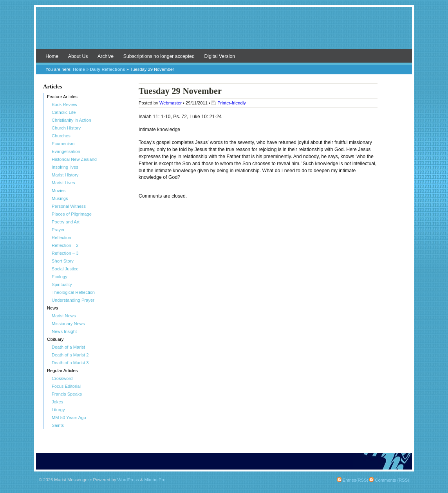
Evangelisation (66, 151)
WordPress (128, 480)
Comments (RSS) (389, 480)
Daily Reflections (107, 69)
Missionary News (68, 324)
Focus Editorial (66, 386)
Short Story (63, 261)
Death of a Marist (68, 347)
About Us (78, 56)
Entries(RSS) (353, 480)
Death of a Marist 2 (70, 355)
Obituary (55, 339)
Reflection (61, 238)
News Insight (64, 331)
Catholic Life (64, 112)
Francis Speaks (67, 394)
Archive (106, 56)
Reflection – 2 (65, 245)
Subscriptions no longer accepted (159, 56)
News (52, 308)
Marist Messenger (224, 32)
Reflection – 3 (65, 253)
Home (52, 56)
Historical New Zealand (74, 159)
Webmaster (171, 103)
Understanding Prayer (73, 300)
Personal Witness (69, 206)
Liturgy (58, 410)
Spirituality (62, 284)
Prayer (58, 230)
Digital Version (219, 56)
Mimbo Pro (155, 480)
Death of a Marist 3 (70, 363)
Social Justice (65, 269)
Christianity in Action (71, 120)
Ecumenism (63, 144)
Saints (58, 425)
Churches (61, 136)
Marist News (64, 316)
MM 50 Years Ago (69, 417)
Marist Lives (63, 183)
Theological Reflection (73, 292)
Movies (59, 191)
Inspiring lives (65, 167)
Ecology (60, 277)
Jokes (57, 402)
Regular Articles (62, 371)
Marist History (65, 175)
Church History (66, 128)
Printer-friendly (232, 103)
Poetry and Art (66, 222)
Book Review (64, 104)
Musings (60, 198)
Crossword (62, 378)
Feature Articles (62, 97)
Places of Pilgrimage (72, 214)
